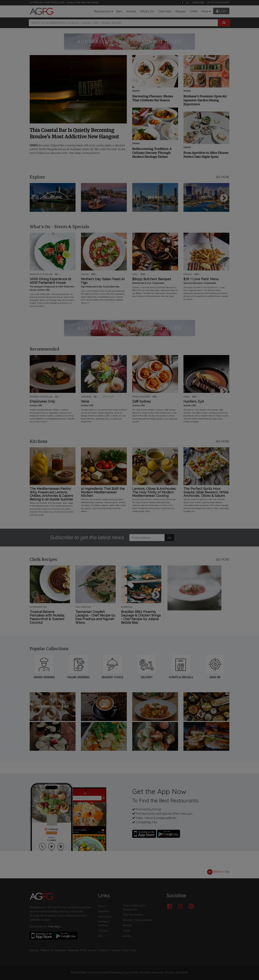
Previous (35, 198)
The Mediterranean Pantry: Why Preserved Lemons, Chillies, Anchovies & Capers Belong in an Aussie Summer (51, 494)
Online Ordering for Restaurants (134, 907)
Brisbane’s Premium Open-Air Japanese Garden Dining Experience (205, 100)
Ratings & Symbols (104, 923)
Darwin (93, 950)
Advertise (104, 911)
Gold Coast (129, 950)
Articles (131, 11)
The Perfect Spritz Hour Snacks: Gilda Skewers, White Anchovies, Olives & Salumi (206, 492)
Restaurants (102, 11)
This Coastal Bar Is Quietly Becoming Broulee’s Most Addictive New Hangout (74, 133)
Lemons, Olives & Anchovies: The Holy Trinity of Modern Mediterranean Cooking (154, 492)
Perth (83, 950)
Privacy (170, 972)
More (205, 11)
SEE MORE (223, 177)
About (102, 906)
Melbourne (47, 950)
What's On (147, 11)
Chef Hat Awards (90, 2)
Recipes (181, 11)
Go (169, 538)
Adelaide (73, 950)
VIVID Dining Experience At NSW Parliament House (50, 281)
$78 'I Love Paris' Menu (201, 279)
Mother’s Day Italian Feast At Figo (103, 281)
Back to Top (218, 872)
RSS (100, 936)
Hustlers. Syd (194, 401)
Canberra (104, 950)
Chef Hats (165, 11)
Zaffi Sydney (142, 401)
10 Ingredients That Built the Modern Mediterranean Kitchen (103, 492)
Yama (85, 401)
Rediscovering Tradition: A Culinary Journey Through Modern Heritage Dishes (152, 153)
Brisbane (61, 950)
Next (224, 198)
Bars (119, 11)
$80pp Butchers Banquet (152, 279)
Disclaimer (182, 972)
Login (221, 11)
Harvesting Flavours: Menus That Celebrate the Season (153, 98)
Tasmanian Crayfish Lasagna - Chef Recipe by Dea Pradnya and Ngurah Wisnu (95, 617)
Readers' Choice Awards (137, 920)
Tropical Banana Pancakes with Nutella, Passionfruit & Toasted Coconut (47, 617)
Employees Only (42, 401)
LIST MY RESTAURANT (218, 2)
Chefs (194, 11)
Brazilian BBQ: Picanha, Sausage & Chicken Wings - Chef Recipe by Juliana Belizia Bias (141, 617)
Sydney (34, 950)
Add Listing (105, 917)
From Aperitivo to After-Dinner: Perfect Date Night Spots (206, 155)
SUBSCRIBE (198, 2)
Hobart (116, 950)
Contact (103, 931)
